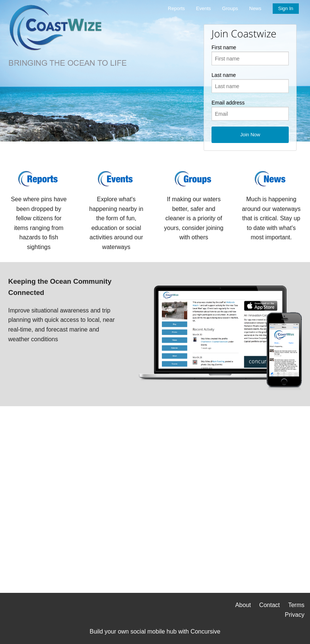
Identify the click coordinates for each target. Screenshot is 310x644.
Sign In (286, 8)
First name (224, 47)
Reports (176, 8)
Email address (228, 103)
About (243, 605)
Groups (230, 8)
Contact (270, 605)
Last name (224, 75)
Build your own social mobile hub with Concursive (155, 631)
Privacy (295, 615)
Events (204, 8)
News (255, 8)
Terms (296, 605)
